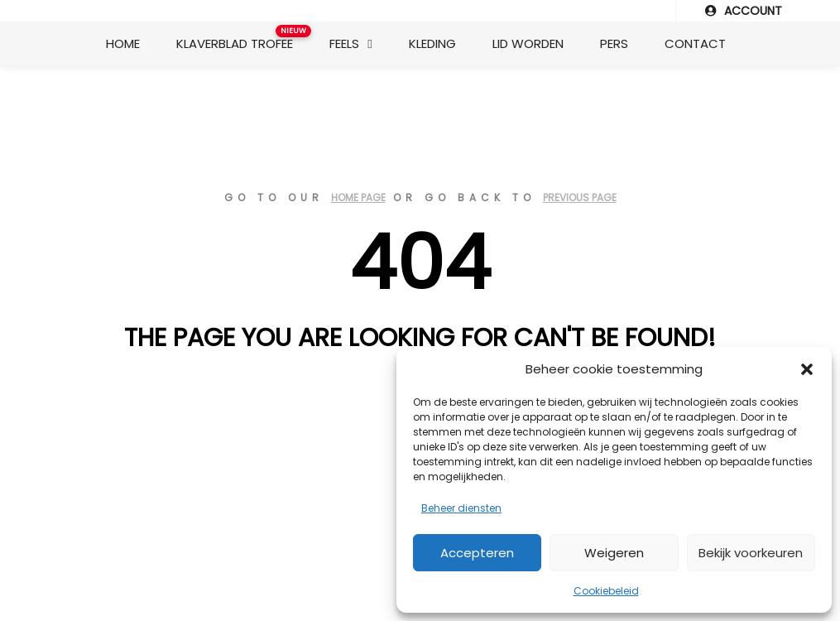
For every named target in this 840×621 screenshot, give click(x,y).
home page (358, 197)
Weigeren (614, 553)
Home (123, 43)
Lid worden (528, 43)
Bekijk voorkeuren (751, 553)
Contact (695, 43)
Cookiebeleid (606, 591)
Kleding (432, 43)
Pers (614, 43)
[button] (807, 369)
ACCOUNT (744, 11)
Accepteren (477, 553)
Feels (344, 43)
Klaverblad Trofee (241, 39)
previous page (580, 197)
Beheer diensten (461, 508)
